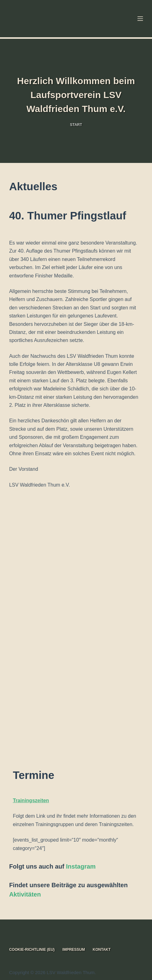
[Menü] (140, 19)
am (91, 866)
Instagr (76, 866)
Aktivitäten (25, 894)
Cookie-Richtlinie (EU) (32, 950)
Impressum (74, 950)
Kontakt (102, 950)
